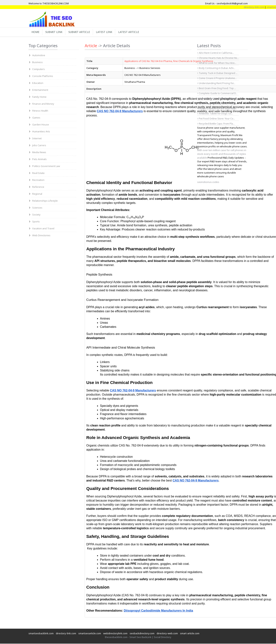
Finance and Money (43, 104)
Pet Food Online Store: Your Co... (216, 119)
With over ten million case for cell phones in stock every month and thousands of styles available (222, 154)
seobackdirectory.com (142, 634)
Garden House (41, 125)
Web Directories (41, 236)
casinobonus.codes (208, 182)
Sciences (37, 208)
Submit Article (81, 32)
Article (91, 46)
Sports (36, 222)
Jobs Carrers (39, 146)
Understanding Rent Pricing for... (216, 83)
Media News (39, 153)
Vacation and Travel (43, 229)
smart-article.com (190, 634)
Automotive (39, 56)
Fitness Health (40, 111)
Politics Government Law (46, 166)
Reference (38, 187)
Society (36, 215)
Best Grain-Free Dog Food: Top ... (217, 89)
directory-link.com (266, 7)
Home (36, 32)
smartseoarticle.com (90, 634)
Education (38, 83)
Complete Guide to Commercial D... (217, 94)
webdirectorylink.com (115, 634)
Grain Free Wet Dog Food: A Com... (217, 104)
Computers (39, 69)
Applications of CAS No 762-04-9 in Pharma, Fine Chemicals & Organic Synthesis (169, 61)
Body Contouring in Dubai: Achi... (216, 68)
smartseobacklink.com (41, 634)
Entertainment (40, 90)
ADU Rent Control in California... (216, 53)
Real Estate (38, 173)
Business (37, 63)
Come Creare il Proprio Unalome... (217, 78)
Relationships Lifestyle (45, 201)
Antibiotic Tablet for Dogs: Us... (215, 114)
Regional (37, 194)
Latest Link (107, 32)
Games (36, 118)
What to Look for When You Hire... (217, 63)
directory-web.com (167, 634)
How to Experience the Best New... (217, 99)
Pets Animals (39, 160)
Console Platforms (43, 76)
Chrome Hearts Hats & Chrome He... (218, 58)
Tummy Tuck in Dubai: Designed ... (217, 73)
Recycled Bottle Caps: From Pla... (216, 124)
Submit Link (55, 32)
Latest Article (132, 32)
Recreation (38, 180)
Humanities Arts (41, 132)
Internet (37, 139)
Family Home (39, 97)
